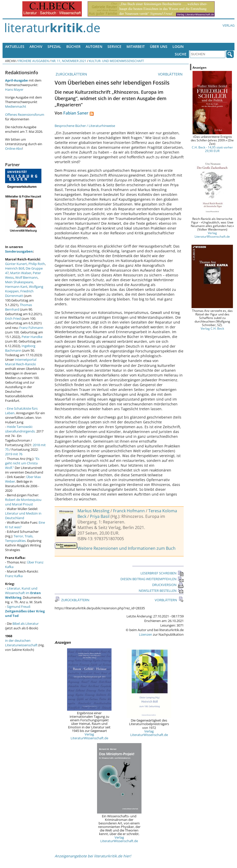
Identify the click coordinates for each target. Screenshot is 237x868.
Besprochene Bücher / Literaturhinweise (85, 126)
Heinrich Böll (15, 268)
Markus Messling (93, 511)
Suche (181, 54)
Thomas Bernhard (19, 307)
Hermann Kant (16, 287)
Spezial (54, 46)
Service (114, 46)
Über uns (159, 46)
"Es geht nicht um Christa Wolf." (22, 463)
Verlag (228, 25)
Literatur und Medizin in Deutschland (23, 516)
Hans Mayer (14, 89)
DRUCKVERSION (168, 585)
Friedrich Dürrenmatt (19, 293)
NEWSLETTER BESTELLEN (161, 591)
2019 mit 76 (14, 454)
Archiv (36, 46)
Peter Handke (32, 337)
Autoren (94, 46)
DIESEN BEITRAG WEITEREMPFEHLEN (152, 579)
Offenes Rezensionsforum (25, 115)
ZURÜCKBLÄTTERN (71, 74)
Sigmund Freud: (25, 611)
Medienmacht (16, 106)
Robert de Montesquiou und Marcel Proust (23, 502)
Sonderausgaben (19, 251)
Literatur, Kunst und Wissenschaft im (23, 593)
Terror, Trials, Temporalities (19, 538)
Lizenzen (146, 634)
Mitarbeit (136, 46)
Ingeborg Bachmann (20, 348)
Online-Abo (14, 148)
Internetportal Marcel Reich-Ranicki (21, 362)
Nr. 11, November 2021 (69, 61)
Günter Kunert (16, 264)
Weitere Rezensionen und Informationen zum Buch (127, 548)
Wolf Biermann (26, 277)
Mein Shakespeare (19, 282)
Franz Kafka (14, 576)
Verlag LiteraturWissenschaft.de (89, 736)
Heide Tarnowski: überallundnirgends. (20, 429)
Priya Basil (100, 516)
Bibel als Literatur (26, 624)
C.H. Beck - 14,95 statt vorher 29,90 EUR (212, 149)
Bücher (73, 46)
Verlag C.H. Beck (212, 328)
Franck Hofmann (129, 511)
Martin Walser (21, 273)
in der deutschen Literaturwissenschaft (21, 643)
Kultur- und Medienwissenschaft (116, 61)
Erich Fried (13, 318)
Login (178, 46)
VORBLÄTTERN (171, 74)
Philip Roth (37, 264)
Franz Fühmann (31, 328)
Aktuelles (15, 46)
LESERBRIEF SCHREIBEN (162, 573)
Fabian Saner (76, 113)
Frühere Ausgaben (34, 61)
